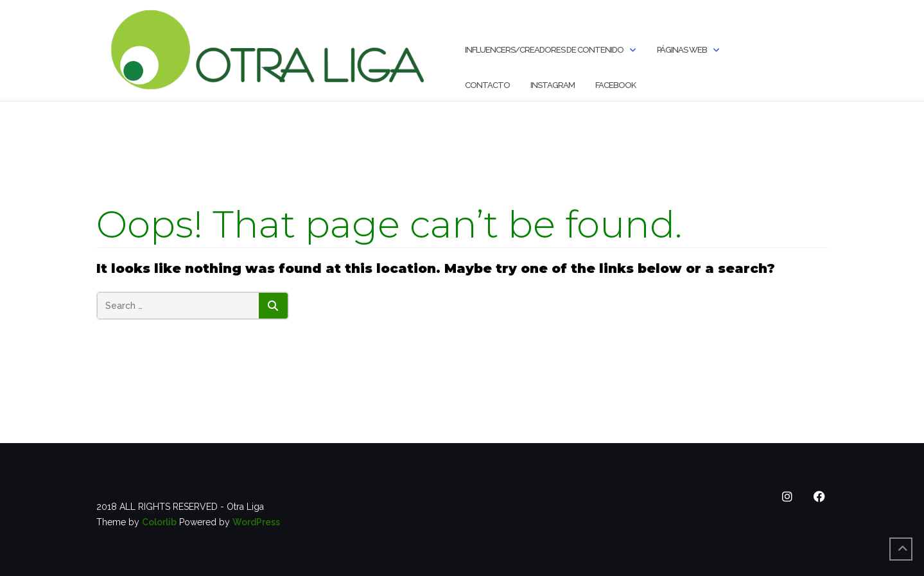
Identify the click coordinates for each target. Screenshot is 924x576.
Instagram (553, 85)
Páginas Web (682, 50)
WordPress (256, 522)
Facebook (615, 85)
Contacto (487, 85)
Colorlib (159, 522)
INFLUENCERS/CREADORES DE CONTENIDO (544, 50)
